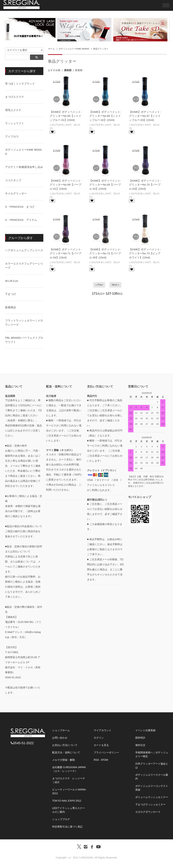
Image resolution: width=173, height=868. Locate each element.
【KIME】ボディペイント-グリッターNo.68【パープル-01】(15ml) (66, 185)
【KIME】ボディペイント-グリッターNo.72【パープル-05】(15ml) (105, 253)
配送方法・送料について (66, 752)
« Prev (99, 285)
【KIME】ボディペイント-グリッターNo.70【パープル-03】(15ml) (145, 185)
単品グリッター (101, 49)
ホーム (51, 49)
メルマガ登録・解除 (64, 760)
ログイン (99, 738)
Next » (115, 285)
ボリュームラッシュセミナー (152, 797)
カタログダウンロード (148, 812)
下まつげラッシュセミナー (150, 804)
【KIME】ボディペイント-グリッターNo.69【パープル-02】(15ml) (105, 185)
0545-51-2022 (22, 743)
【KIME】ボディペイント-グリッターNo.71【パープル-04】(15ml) (66, 253)
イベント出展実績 (145, 730)
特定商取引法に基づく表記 (67, 827)
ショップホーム (61, 730)
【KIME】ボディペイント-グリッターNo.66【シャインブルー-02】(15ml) (105, 116)
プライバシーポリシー (106, 752)
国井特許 (140, 738)
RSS (96, 760)
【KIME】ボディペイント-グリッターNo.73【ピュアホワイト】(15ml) (145, 253)
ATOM (104, 760)
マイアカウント (103, 730)
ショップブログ (61, 819)
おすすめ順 (54, 70)
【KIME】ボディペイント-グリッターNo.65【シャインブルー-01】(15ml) (66, 116)
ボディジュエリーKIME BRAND (74, 49)
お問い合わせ (60, 738)
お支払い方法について (65, 745)
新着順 (79, 70)
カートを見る (101, 745)
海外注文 (140, 745)
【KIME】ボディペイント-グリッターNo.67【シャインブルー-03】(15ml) (145, 116)
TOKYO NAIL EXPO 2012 (67, 801)
